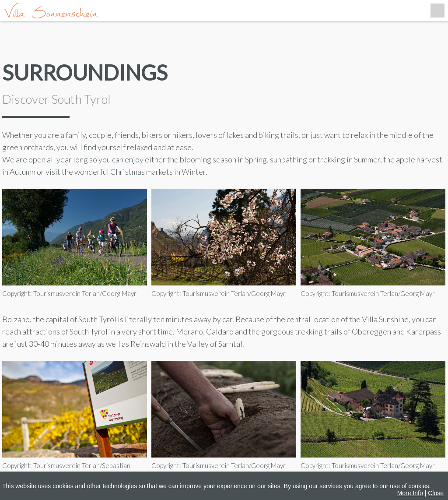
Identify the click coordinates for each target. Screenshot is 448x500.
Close (436, 493)
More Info (410, 493)
